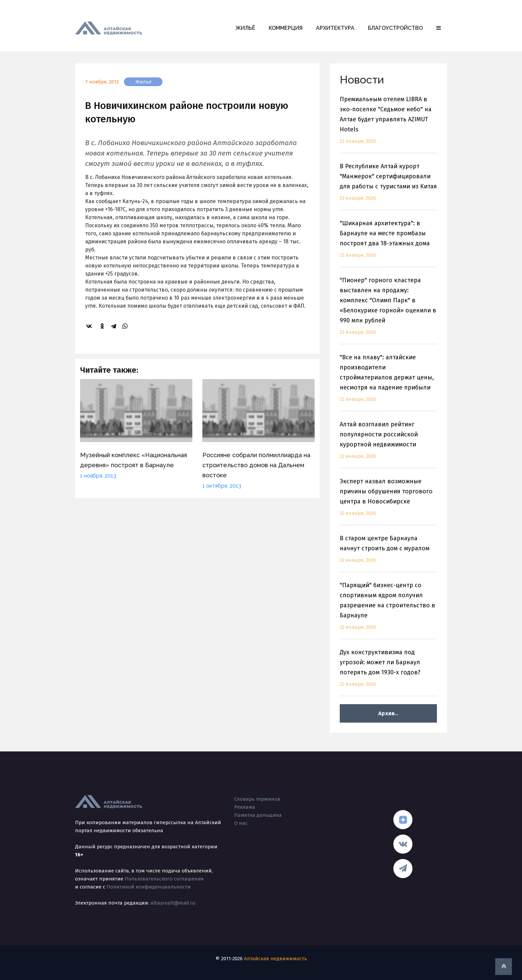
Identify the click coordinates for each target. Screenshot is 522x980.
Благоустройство (395, 28)
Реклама (245, 807)
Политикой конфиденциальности (149, 887)
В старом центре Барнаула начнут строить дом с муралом (388, 553)
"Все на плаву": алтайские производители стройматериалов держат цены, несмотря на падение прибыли (388, 382)
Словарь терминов (257, 799)
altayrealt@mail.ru (173, 903)
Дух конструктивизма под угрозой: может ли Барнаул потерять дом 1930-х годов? (388, 672)
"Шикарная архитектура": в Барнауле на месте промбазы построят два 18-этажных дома (388, 243)
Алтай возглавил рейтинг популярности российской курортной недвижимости (388, 444)
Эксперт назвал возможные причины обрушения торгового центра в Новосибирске (388, 501)
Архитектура (335, 28)
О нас (241, 823)
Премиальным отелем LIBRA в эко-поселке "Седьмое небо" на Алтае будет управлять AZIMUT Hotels (388, 124)
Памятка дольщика (258, 815)
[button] (439, 28)
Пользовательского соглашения (164, 879)
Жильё (245, 28)
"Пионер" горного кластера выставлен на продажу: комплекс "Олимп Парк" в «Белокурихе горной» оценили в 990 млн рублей (388, 310)
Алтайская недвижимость (275, 959)
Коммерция (286, 28)
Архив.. (388, 713)
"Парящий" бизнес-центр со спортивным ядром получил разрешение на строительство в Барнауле (388, 610)
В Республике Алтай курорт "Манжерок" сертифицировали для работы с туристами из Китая (388, 186)
